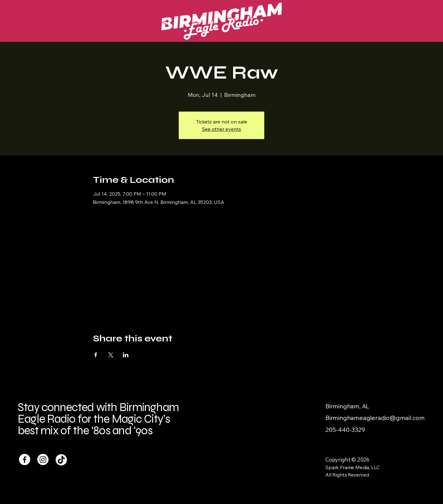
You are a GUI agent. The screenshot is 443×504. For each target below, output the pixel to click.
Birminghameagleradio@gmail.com (375, 418)
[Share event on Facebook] (96, 355)
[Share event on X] (111, 355)
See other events (221, 129)
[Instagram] (43, 460)
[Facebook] (25, 460)
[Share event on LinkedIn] (126, 355)
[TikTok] (61, 460)
